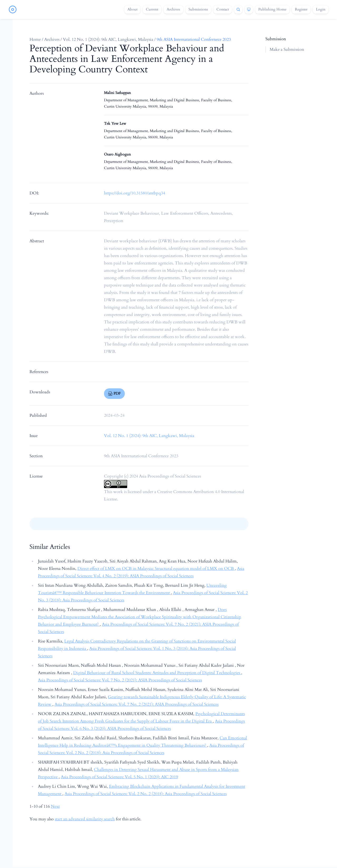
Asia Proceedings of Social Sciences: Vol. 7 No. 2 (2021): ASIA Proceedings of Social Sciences (120, 680)
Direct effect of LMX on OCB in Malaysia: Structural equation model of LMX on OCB (156, 569)
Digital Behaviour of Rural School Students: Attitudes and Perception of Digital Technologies (157, 673)
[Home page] (13, 9)
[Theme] (249, 9)
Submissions (198, 9)
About (132, 9)
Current (152, 9)
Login (321, 9)
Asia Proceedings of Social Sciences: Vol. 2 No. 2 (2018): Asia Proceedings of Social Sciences (146, 794)
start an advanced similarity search (85, 819)
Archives (173, 9)
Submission (276, 39)
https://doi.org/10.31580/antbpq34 (135, 193)
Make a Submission (287, 49)
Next (55, 806)
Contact (223, 9)
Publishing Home (272, 9)
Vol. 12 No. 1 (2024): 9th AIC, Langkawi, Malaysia (108, 39)
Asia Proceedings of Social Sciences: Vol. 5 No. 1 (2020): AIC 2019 (119, 777)
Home (35, 39)
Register (301, 9)
